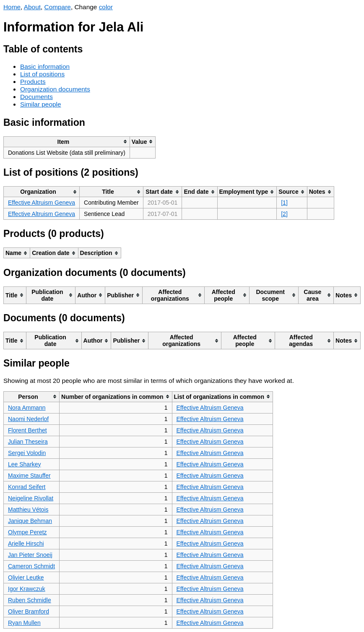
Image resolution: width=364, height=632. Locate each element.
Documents (36, 97)
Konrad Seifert (27, 487)
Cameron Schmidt (31, 566)
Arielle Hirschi (26, 544)
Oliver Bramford (29, 611)
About (32, 7)
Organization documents (55, 89)
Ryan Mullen (24, 623)
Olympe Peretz (27, 532)
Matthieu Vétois (28, 510)
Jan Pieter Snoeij (30, 555)
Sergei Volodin (27, 453)
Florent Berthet (27, 430)
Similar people (41, 104)
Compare (58, 7)
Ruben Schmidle (30, 600)
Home (12, 7)
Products (33, 82)
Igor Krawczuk (27, 589)
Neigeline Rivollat (31, 498)
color (106, 7)
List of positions (42, 74)
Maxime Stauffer (29, 476)
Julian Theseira (28, 442)
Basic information (45, 66)
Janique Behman (30, 521)
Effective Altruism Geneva (42, 203)
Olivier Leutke (26, 577)
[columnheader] (67, 142)
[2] (284, 214)
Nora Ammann (27, 408)
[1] (284, 203)
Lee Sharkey (25, 464)
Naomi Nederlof (28, 419)
